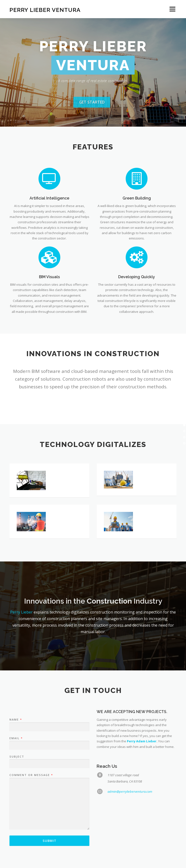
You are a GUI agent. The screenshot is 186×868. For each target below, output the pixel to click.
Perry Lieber (21, 612)
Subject (17, 787)
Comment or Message (31, 806)
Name (15, 750)
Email (16, 768)
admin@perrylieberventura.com (130, 822)
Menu (172, 9)
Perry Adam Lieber (142, 772)
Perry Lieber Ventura (45, 10)
